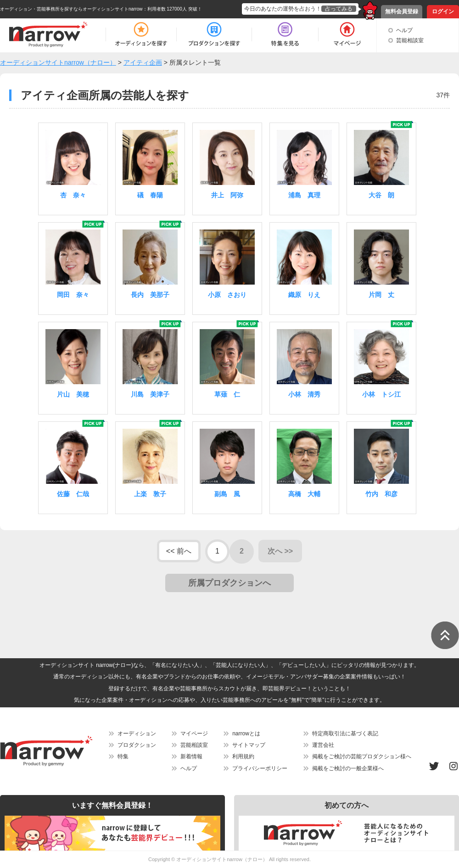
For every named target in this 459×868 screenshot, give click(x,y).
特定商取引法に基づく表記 (345, 734)
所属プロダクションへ (229, 583)
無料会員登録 (402, 11)
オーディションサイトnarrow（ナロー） (222, 859)
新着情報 (191, 756)
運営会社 (323, 745)
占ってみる (339, 9)
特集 (123, 756)
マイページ (194, 734)
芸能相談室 (410, 40)
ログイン (443, 11)
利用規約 (243, 756)
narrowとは (246, 734)
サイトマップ (249, 745)
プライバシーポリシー (260, 768)
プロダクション (137, 745)
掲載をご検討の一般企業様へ (348, 768)
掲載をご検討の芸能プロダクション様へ (362, 756)
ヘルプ (404, 30)
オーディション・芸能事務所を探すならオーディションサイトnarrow (71, 9)
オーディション (137, 734)
